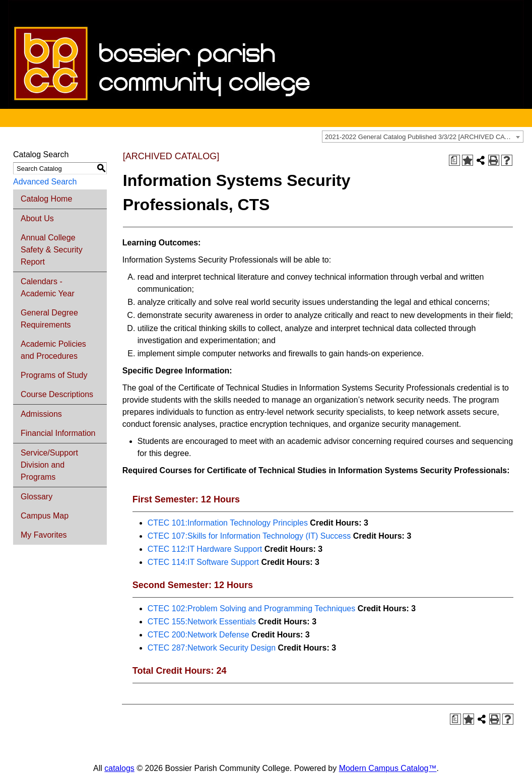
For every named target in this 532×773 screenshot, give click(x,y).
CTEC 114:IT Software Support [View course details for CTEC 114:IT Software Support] (203, 562)
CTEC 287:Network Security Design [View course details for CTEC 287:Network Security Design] (212, 648)
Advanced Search (45, 182)
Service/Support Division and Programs (49, 465)
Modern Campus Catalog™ (388, 768)
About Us (37, 218)
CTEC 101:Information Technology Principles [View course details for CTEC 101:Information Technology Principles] (228, 523)
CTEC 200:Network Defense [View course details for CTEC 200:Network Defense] (198, 635)
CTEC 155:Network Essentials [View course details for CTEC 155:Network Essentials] (202, 622)
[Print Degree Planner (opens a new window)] (454, 160)
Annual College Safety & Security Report (52, 250)
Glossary (37, 497)
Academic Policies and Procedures (53, 350)
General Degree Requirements (49, 319)
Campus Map (45, 516)
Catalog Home (46, 199)
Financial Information (58, 433)
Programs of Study (54, 375)
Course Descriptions (57, 394)
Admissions (41, 414)
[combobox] (423, 137)
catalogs (119, 768)
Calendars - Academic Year (48, 287)
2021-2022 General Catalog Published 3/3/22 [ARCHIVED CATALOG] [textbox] (424, 137)
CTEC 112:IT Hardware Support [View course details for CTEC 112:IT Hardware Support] (205, 549)
